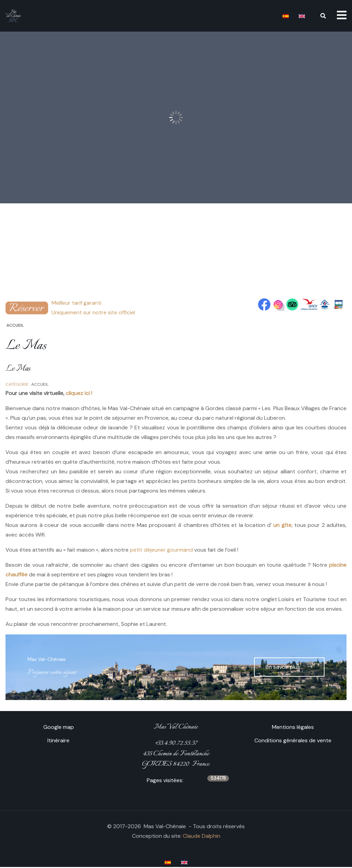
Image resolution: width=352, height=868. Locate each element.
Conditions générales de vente (293, 740)
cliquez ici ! (79, 393)
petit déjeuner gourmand (161, 550)
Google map (59, 727)
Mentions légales (293, 727)
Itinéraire (58, 740)
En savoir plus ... (285, 667)
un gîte (282, 525)
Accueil (40, 384)
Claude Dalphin (202, 836)
